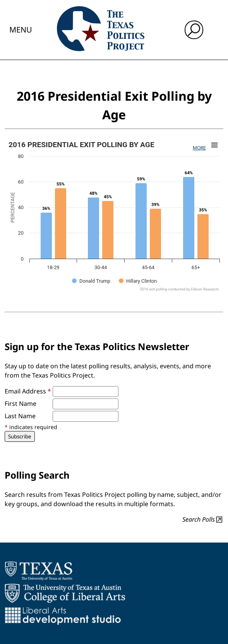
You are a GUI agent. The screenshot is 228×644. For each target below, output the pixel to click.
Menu (21, 30)
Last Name (20, 416)
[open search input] (194, 30)
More (199, 148)
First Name (21, 404)
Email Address (28, 391)
